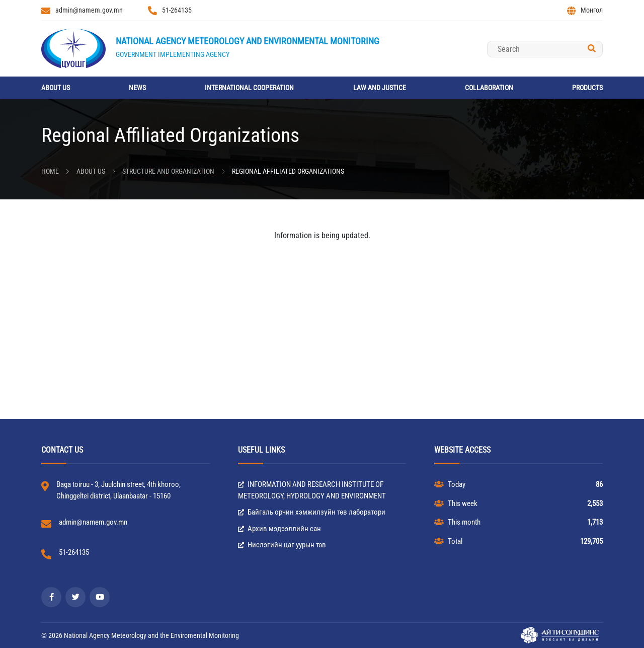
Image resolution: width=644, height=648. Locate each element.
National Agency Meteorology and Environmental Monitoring (248, 41)
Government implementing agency (173, 54)
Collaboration (489, 88)
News (137, 88)
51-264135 (170, 11)
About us (56, 88)
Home (50, 171)
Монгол (585, 11)
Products (587, 88)
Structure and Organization (168, 171)
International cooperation (249, 88)
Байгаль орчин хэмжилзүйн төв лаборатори (312, 512)
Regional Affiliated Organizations (288, 171)
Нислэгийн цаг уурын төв (282, 545)
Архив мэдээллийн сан (279, 529)
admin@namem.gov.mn (82, 11)
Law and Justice (380, 88)
